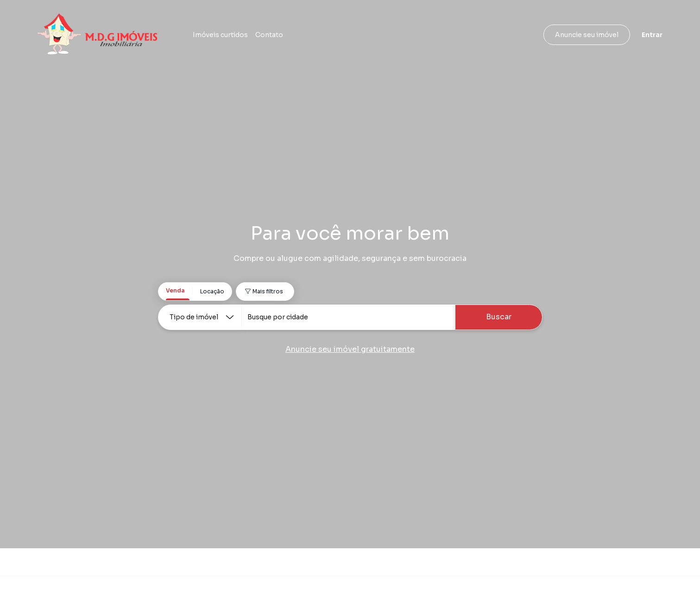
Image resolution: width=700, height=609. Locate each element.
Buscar (499, 317)
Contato (269, 35)
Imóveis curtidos (220, 35)
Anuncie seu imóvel (587, 35)
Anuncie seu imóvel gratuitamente (350, 349)
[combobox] (348, 317)
